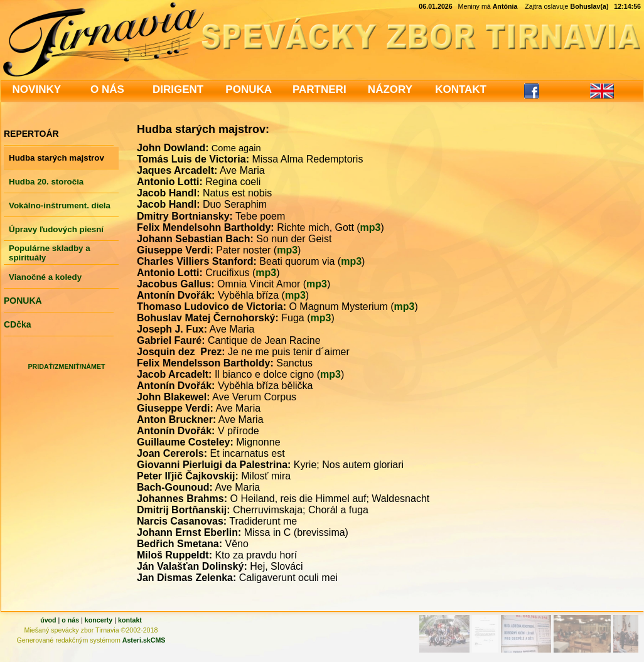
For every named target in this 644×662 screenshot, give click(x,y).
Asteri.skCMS (144, 640)
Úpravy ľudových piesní (56, 229)
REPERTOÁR (31, 134)
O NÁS (107, 89)
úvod (48, 620)
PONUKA (249, 89)
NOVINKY (37, 89)
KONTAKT (461, 89)
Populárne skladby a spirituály (50, 253)
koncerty (99, 620)
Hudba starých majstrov (56, 158)
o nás (70, 620)
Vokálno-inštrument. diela (60, 206)
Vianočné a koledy (45, 277)
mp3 (371, 227)
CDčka (18, 324)
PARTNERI (319, 89)
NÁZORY (390, 89)
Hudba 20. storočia (46, 182)
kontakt (130, 620)
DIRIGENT (178, 89)
